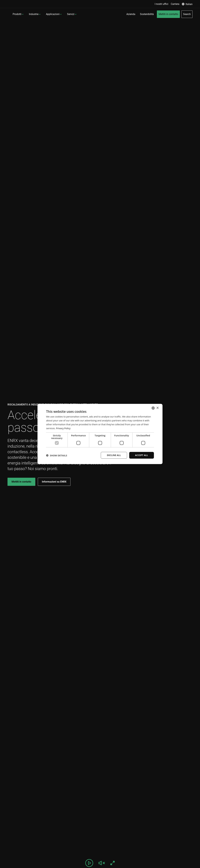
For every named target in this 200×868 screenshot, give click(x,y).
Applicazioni (73, 14)
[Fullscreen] (112, 863)
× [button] (157, 408)
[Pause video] (89, 863)
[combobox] (153, 408)
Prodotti (37, 14)
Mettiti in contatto (21, 482)
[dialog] (100, 434)
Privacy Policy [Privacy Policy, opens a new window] (63, 428)
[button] (57, 455)
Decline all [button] (113, 455)
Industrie (54, 14)
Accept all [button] (141, 455)
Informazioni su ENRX (54, 482)
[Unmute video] (102, 863)
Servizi (91, 14)
